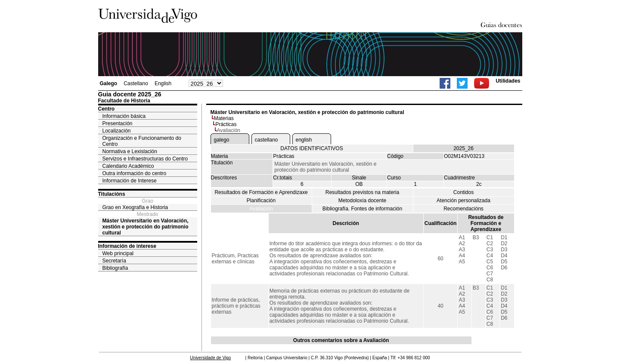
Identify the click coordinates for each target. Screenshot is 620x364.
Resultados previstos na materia (362, 192)
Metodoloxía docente (362, 201)
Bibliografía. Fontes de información (362, 209)
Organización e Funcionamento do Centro (142, 141)
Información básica (124, 116)
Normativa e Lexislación (130, 151)
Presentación (118, 123)
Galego (109, 83)
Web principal (118, 253)
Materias (224, 118)
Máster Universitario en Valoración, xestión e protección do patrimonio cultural (146, 227)
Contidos (463, 192)
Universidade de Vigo (210, 358)
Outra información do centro (135, 173)
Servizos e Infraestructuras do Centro (145, 159)
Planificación (261, 201)
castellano (267, 140)
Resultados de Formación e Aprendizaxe (261, 192)
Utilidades (508, 81)
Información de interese (127, 246)
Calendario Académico (128, 166)
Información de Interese (130, 181)
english (304, 140)
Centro (107, 109)
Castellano (136, 83)
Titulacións (112, 194)
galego (222, 140)
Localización (117, 131)
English (163, 83)
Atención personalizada (463, 201)
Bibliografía (115, 268)
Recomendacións (463, 209)
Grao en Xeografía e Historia (135, 207)
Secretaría (114, 261)
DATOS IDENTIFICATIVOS (312, 148)
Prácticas (226, 124)
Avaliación (261, 209)
